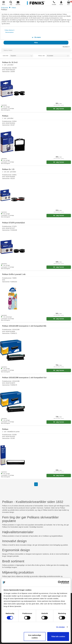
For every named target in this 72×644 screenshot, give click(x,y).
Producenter (5, 8)
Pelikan (14, 8)
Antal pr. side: (42, 56)
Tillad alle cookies (58, 636)
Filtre (36, 43)
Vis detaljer (61, 627)
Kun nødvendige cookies (35, 636)
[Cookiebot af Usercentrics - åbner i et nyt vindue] (60, 582)
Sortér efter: (6, 56)
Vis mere (36, 37)
